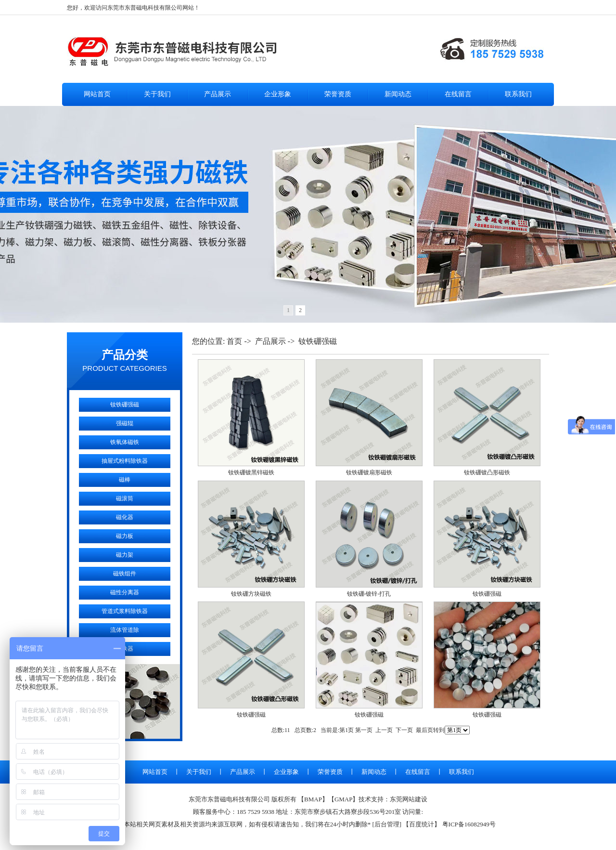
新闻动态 (398, 94)
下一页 (404, 730)
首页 (234, 341)
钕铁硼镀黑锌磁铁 (251, 472)
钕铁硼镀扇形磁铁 (369, 472)
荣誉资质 (338, 94)
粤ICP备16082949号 (469, 824)
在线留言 (458, 94)
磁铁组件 (125, 574)
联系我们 (518, 94)
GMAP (344, 799)
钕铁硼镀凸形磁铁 (487, 472)
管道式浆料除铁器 (125, 611)
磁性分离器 (125, 592)
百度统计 (422, 824)
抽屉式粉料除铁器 (125, 461)
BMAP (313, 799)
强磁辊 (125, 423)
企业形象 (278, 94)
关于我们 (157, 94)
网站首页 (97, 94)
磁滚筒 (125, 498)
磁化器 (125, 517)
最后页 (424, 730)
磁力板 (125, 536)
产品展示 (218, 94)
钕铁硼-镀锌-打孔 (369, 594)
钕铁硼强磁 (125, 405)
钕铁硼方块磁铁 (251, 594)
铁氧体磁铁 (125, 442)
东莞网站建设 (409, 799)
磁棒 (125, 480)
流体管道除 (125, 630)
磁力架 (125, 555)
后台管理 (387, 824)
